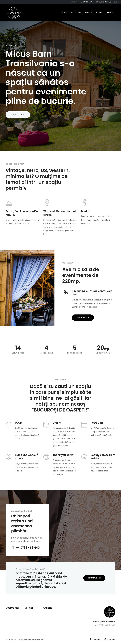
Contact (110, 12)
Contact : (81, 2)
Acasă (65, 12)
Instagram (110, 639)
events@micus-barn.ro (104, 622)
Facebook (95, 639)
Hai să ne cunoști (18, 115)
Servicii (88, 12)
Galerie (99, 12)
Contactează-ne (83, 318)
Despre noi (76, 12)
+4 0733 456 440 (28, 548)
